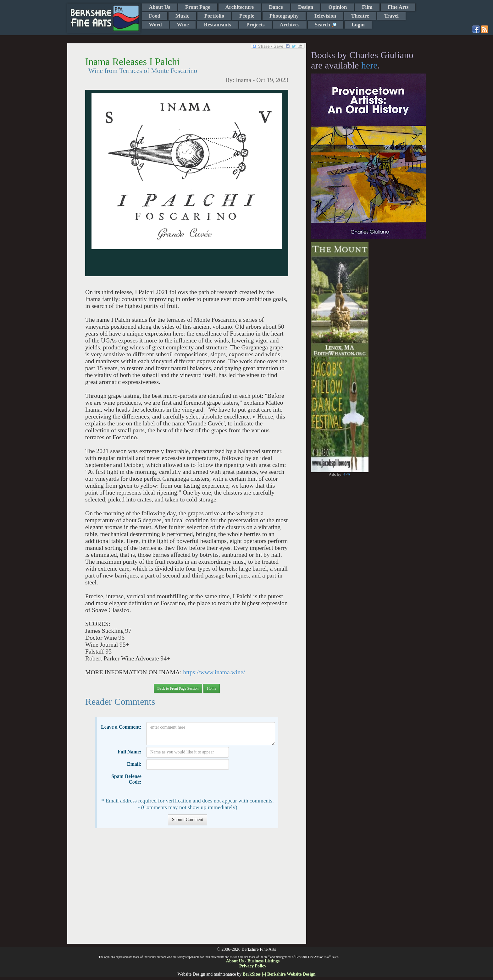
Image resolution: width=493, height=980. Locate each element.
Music (182, 16)
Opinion (338, 7)
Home (211, 688)
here (369, 65)
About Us (160, 7)
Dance (276, 7)
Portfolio (214, 16)
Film (367, 7)
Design (306, 7)
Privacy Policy (253, 966)
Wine (183, 25)
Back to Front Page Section (178, 688)
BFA (346, 475)
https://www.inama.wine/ (214, 672)
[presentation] (194, 784)
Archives (290, 25)
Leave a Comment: (121, 727)
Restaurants (217, 25)
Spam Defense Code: (126, 779)
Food (155, 16)
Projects (255, 25)
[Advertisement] (187, 889)
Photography (284, 16)
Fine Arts (398, 7)
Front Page (198, 7)
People (247, 16)
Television (325, 16)
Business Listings (263, 961)
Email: (134, 764)
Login (358, 25)
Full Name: (130, 752)
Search (326, 25)
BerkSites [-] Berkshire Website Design (279, 974)
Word (155, 25)
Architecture (240, 7)
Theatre (360, 16)
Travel (391, 16)
